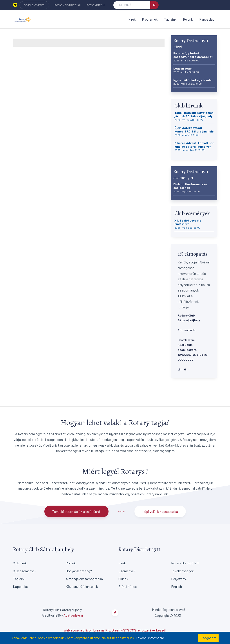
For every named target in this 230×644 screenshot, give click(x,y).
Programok (150, 19)
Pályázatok (179, 579)
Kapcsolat (207, 19)
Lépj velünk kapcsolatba (160, 511)
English (177, 586)
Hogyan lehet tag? (79, 571)
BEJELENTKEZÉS (34, 5)
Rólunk (188, 19)
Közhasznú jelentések (82, 586)
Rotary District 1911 (68, 5)
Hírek (132, 19)
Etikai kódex (128, 586)
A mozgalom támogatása (84, 579)
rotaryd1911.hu (96, 5)
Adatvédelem (73, 615)
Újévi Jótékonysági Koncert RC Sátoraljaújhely (194, 131)
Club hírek (20, 563)
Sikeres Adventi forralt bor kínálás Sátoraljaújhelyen (194, 146)
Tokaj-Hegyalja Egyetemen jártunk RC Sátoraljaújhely (194, 116)
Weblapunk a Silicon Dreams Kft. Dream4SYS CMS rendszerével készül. (115, 630)
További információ (150, 638)
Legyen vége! (186, 70)
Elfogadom (208, 638)
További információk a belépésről (76, 511)
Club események (25, 571)
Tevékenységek (182, 571)
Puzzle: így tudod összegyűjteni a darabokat (193, 57)
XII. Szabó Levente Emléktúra (188, 224)
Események (127, 571)
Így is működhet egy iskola (192, 82)
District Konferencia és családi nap (190, 188)
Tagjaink (170, 19)
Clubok (123, 579)
